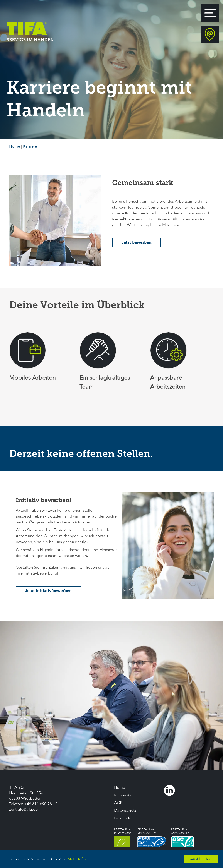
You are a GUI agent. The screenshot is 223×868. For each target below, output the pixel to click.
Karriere (30, 146)
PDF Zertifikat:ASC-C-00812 (182, 837)
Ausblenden (201, 859)
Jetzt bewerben (137, 243)
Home (15, 146)
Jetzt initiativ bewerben (48, 591)
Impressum (124, 795)
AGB (118, 803)
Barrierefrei (124, 818)
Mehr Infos (77, 859)
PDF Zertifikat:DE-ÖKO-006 (123, 837)
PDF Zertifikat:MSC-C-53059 (152, 837)
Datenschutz (125, 811)
